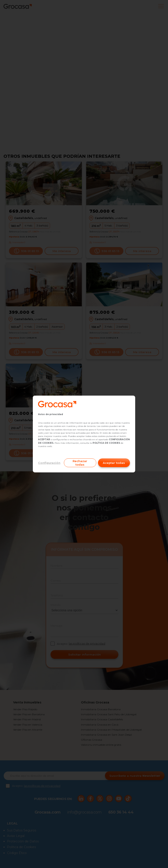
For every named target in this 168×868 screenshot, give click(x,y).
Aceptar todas (114, 463)
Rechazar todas (80, 463)
